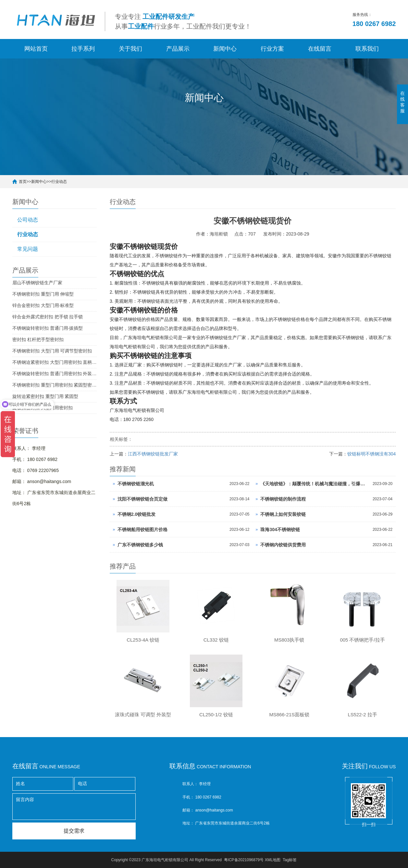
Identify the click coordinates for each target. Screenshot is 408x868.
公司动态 (28, 220)
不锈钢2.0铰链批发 (136, 514)
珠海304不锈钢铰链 (280, 530)
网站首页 (36, 49)
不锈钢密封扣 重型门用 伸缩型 (43, 294)
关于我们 (130, 49)
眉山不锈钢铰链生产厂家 (37, 283)
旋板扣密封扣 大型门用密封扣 (43, 408)
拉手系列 (83, 49)
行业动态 (59, 182)
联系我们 (367, 49)
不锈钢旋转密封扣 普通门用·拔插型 (48, 328)
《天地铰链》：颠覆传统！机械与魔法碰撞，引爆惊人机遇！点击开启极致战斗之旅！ (315, 484)
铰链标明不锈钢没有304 (371, 454)
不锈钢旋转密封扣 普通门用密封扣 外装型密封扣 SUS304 (55, 374)
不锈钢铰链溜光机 (136, 484)
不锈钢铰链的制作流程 (283, 499)
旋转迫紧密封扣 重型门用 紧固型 (45, 396)
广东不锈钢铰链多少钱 (140, 545)
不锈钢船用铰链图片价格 (142, 530)
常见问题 (28, 249)
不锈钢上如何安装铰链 (283, 514)
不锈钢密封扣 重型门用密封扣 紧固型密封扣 (55, 385)
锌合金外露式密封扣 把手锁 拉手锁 (48, 317)
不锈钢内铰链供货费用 (283, 545)
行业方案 (272, 49)
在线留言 (320, 49)
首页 (23, 182)
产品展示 (178, 49)
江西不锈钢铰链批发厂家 (153, 454)
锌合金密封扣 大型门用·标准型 (43, 305)
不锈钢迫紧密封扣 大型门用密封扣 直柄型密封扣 (55, 362)
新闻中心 (225, 49)
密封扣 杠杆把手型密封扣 (38, 339)
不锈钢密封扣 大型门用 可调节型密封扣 (52, 351)
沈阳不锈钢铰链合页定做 (142, 499)
